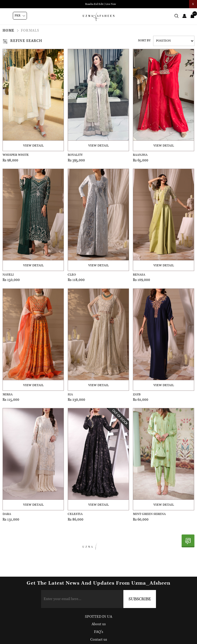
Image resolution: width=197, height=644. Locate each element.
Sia (70, 394)
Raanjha (140, 155)
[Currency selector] (20, 16)
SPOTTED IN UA (98, 617)
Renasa (139, 275)
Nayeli (8, 275)
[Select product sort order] (174, 41)
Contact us (99, 640)
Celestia (75, 514)
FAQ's (98, 632)
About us (99, 624)
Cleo (72, 275)
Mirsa (8, 394)
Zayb (137, 394)
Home (8, 31)
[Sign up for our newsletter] (99, 599)
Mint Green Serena (149, 514)
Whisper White (16, 155)
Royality (75, 155)
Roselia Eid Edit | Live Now (101, 4)
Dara (7, 514)
